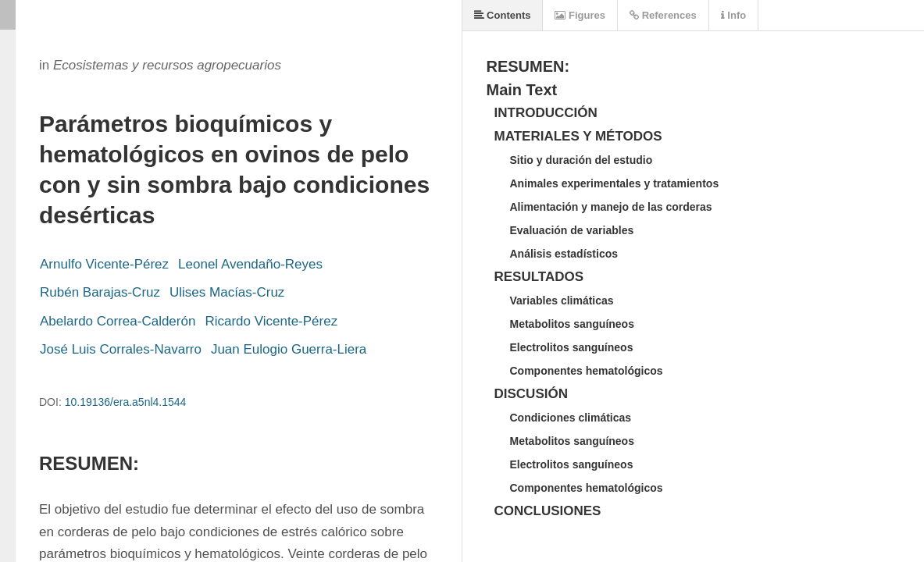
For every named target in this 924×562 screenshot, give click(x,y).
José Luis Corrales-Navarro (121, 349)
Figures (580, 15)
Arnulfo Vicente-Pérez (104, 264)
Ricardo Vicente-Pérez (271, 321)
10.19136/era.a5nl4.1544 (126, 402)
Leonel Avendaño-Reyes (250, 264)
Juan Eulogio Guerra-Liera (289, 349)
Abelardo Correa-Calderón (118, 321)
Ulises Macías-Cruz (227, 292)
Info (733, 15)
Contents (503, 15)
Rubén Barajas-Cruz (100, 292)
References (663, 15)
